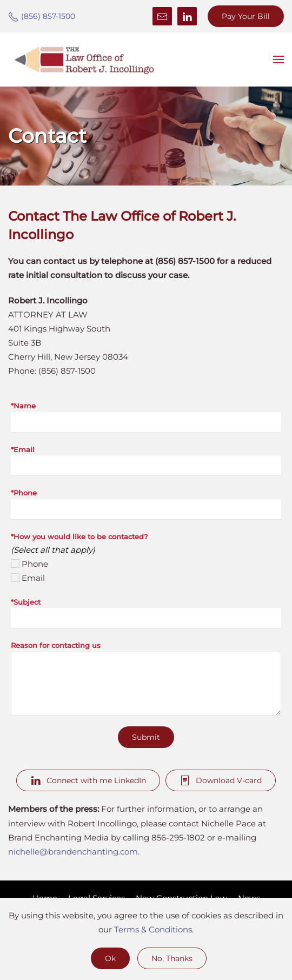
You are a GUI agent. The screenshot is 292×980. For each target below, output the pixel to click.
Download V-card (221, 780)
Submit (146, 737)
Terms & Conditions (153, 929)
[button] (278, 59)
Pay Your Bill (246, 16)
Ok (110, 958)
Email (33, 578)
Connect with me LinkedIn (88, 780)
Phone (35, 564)
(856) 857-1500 (42, 16)
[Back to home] (84, 59)
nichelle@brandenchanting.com (73, 852)
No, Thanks (172, 958)
